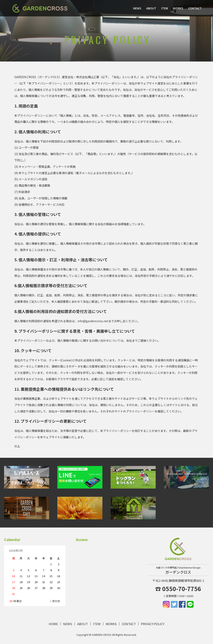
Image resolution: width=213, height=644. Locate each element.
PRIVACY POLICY (153, 624)
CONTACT (195, 8)
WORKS (178, 8)
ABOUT (151, 8)
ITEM (165, 8)
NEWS (137, 8)
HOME (53, 624)
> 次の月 (55, 601)
